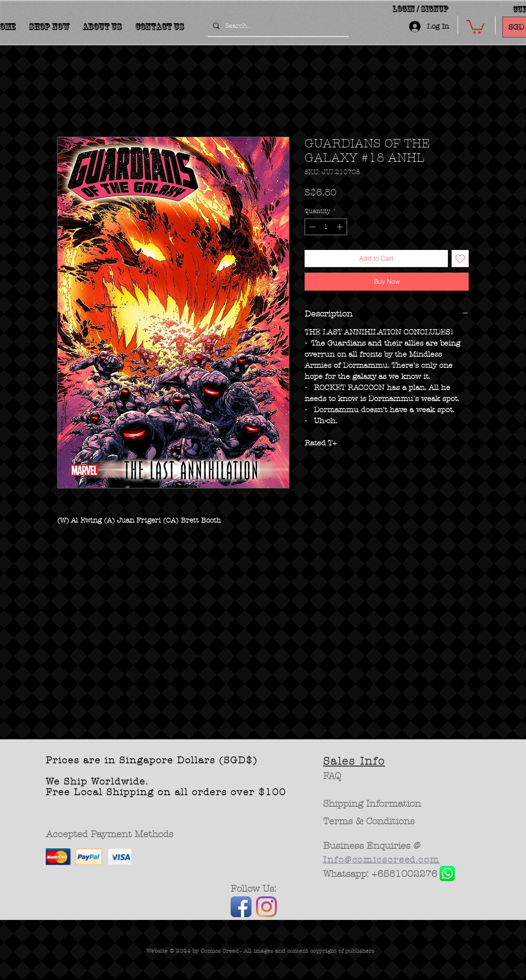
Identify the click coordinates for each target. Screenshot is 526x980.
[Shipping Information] (373, 804)
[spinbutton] (326, 227)
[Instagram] (266, 907)
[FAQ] (332, 776)
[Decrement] (312, 227)
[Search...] (277, 26)
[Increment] (341, 227)
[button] (475, 26)
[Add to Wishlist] (460, 259)
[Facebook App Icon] (241, 907)
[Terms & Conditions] (369, 822)
